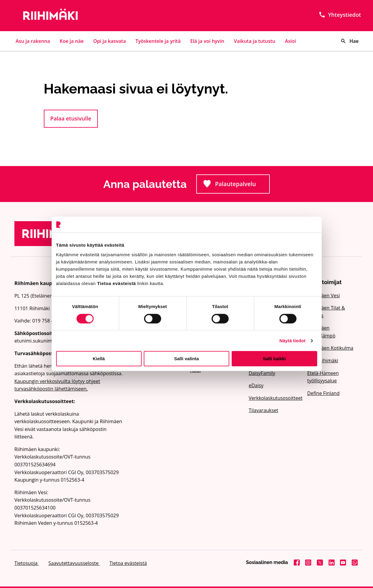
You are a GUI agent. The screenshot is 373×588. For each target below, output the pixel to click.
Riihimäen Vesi (324, 295)
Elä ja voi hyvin (207, 41)
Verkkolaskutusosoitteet (274, 398)
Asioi (291, 41)
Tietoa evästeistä (128, 563)
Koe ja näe (72, 41)
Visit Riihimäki (323, 361)
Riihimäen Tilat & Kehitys (326, 312)
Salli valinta (186, 359)
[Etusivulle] (69, 16)
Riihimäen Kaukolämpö (321, 332)
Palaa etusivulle (71, 118)
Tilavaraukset (264, 410)
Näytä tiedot (292, 341)
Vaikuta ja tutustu (255, 41)
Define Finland (323, 393)
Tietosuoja (27, 563)
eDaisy (256, 385)
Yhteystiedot (340, 15)
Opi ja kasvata (110, 41)
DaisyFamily (262, 373)
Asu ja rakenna (33, 41)
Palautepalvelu (236, 186)
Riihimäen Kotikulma (330, 348)
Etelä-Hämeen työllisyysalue (323, 377)
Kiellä (99, 359)
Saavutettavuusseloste (74, 563)
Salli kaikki (274, 359)
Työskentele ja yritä (158, 41)
